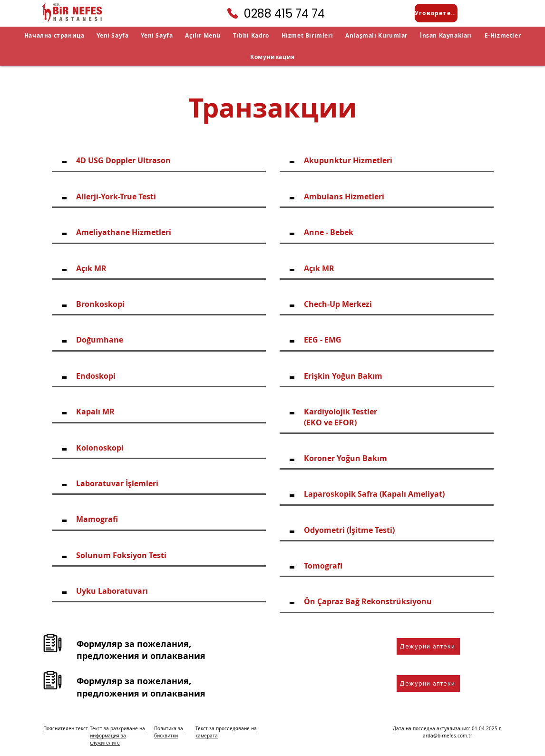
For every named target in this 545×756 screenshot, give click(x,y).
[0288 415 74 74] (272, 13)
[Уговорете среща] (436, 13)
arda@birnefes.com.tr (448, 736)
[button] (203, 35)
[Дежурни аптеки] (428, 646)
